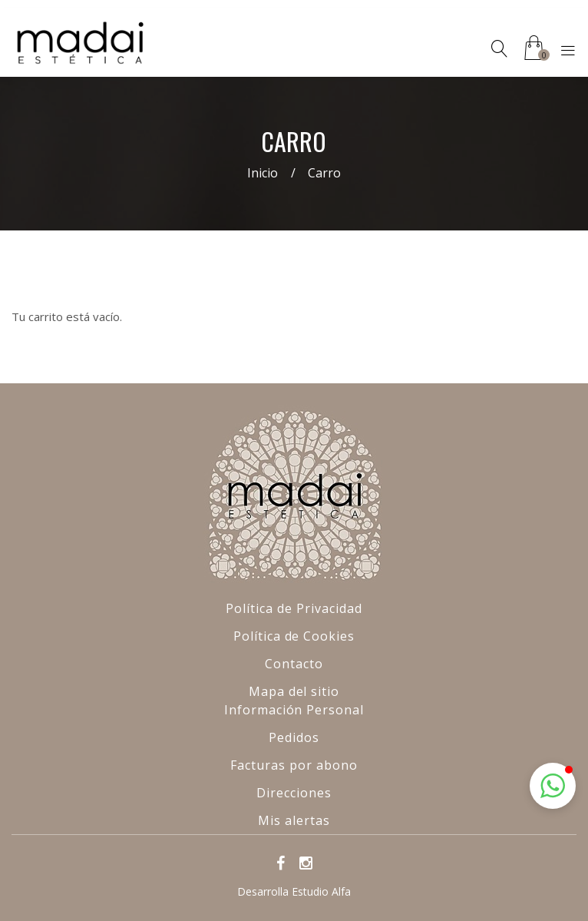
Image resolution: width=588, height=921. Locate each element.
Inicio (263, 173)
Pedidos (294, 737)
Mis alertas (294, 820)
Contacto (294, 664)
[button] (553, 786)
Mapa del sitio (294, 691)
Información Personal (294, 710)
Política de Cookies (294, 636)
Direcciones (294, 793)
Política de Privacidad (294, 608)
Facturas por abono (294, 765)
